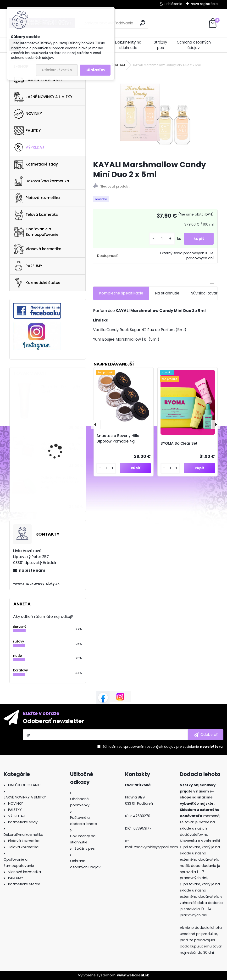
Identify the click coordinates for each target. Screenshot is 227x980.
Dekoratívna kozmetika (41, 181)
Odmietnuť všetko (57, 70)
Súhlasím (95, 70)
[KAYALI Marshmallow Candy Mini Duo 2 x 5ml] (155, 114)
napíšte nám (32, 570)
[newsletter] (206, 735)
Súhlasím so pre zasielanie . (163, 747)
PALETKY (27, 131)
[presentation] (96, 425)
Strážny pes (161, 45)
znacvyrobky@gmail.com (156, 847)
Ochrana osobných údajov (194, 45)
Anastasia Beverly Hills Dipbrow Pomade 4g (118, 438)
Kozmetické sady (36, 164)
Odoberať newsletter (53, 721)
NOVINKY (28, 114)
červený (20, 627)
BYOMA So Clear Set (179, 443)
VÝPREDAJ (29, 147)
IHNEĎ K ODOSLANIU (38, 80)
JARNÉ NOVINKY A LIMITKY (43, 97)
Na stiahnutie (167, 293)
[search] (142, 23)
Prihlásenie (173, 4)
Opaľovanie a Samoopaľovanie (36, 232)
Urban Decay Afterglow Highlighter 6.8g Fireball (61, 446)
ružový (19, 641)
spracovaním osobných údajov (149, 747)
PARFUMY (28, 266)
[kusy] (162, 239)
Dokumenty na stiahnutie (128, 45)
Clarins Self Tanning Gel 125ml (61, 389)
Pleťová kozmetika (37, 198)
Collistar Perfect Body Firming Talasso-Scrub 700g (60, 482)
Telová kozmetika (36, 215)
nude (17, 656)
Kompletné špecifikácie (121, 293)
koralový (21, 670)
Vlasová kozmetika (38, 249)
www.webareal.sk (133, 975)
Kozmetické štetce (37, 283)
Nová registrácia (204, 4)
